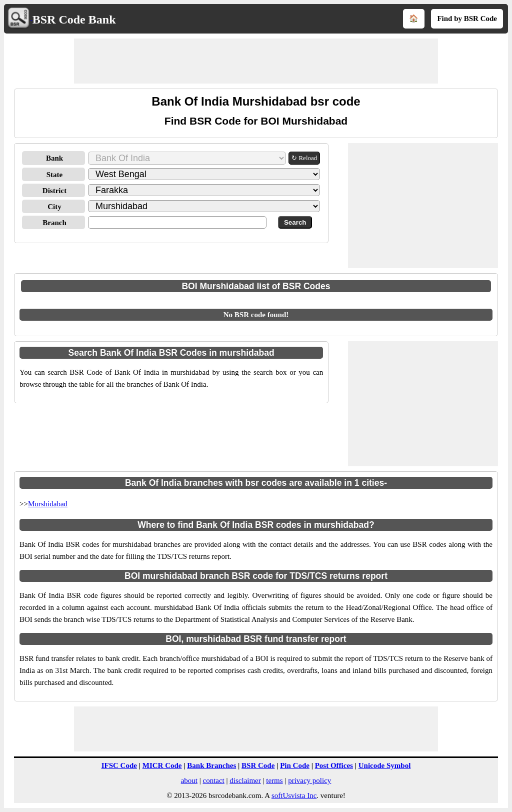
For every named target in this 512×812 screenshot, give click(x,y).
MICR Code (162, 765)
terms (274, 780)
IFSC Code (119, 765)
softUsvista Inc (294, 795)
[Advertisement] (256, 61)
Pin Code (295, 765)
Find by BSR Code (467, 19)
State (55, 175)
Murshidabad (48, 504)
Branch (54, 223)
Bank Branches (211, 765)
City (54, 207)
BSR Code (258, 765)
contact (213, 780)
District (54, 191)
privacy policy (309, 780)
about (189, 780)
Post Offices (334, 765)
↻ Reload (304, 158)
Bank (54, 158)
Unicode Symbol (385, 765)
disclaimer (245, 780)
